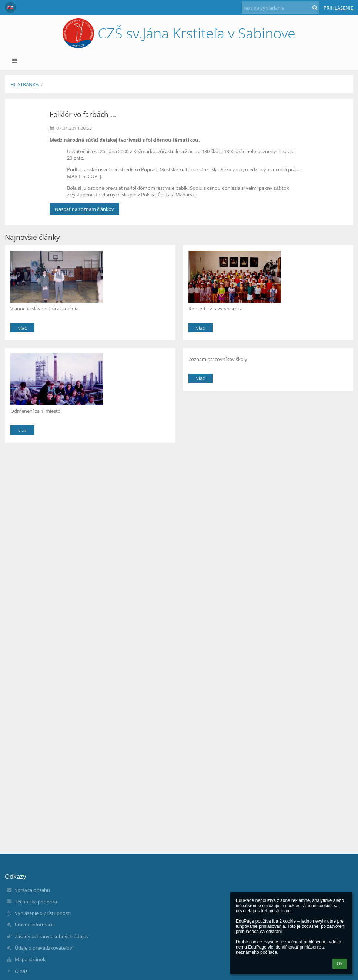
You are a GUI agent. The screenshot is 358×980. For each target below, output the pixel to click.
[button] (10, 7)
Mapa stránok (30, 959)
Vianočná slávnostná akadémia (44, 309)
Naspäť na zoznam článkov (84, 209)
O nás (21, 971)
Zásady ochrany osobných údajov (52, 936)
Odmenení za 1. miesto (36, 411)
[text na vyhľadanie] (281, 8)
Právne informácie (35, 925)
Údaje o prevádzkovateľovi (44, 948)
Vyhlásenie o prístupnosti (43, 913)
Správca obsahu (32, 890)
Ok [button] (340, 964)
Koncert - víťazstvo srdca (215, 309)
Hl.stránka (24, 84)
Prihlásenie (338, 8)
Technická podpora (36, 902)
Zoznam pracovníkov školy (218, 359)
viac (22, 328)
